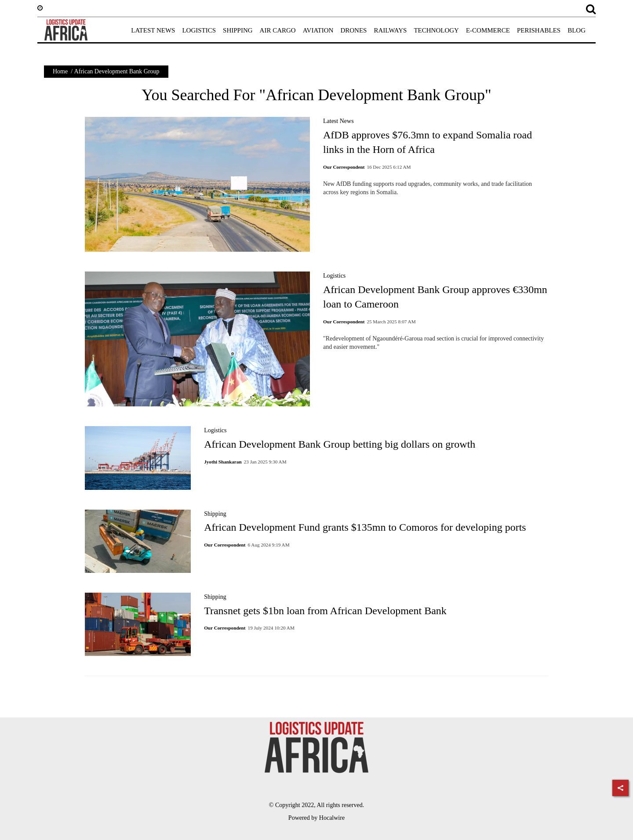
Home (60, 71)
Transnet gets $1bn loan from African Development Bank (325, 611)
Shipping (215, 514)
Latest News (338, 121)
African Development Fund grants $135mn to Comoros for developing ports (365, 527)
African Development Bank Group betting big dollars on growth (340, 444)
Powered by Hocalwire (316, 818)
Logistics (334, 276)
